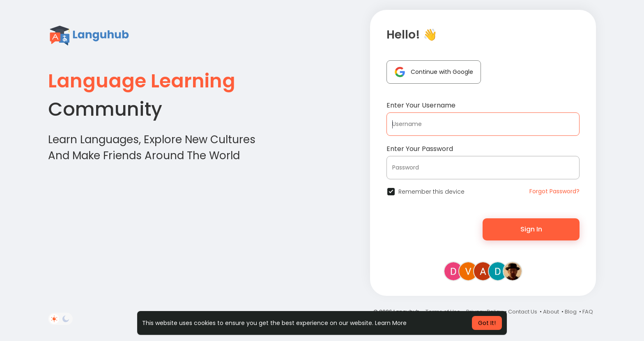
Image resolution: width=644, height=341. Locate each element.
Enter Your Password (420, 149)
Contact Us (523, 312)
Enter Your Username (421, 105)
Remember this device (431, 192)
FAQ (588, 312)
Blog (571, 312)
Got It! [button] (487, 323)
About (551, 312)
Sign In (531, 229)
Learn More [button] (391, 323)
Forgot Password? (554, 191)
